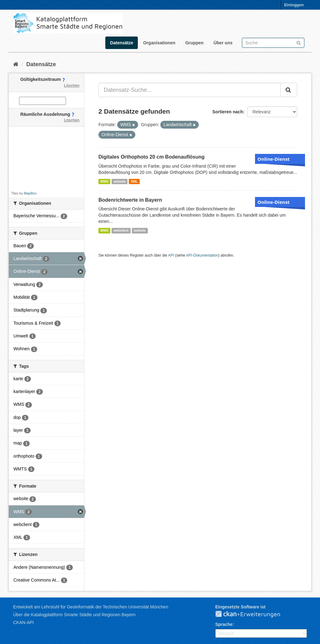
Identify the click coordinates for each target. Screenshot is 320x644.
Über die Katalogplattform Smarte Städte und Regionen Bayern (74, 615)
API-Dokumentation (202, 255)
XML (134, 181)
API (171, 255)
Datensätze (122, 43)
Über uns (223, 43)
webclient (121, 230)
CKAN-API (23, 622)
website (120, 181)
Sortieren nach (227, 112)
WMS (104, 181)
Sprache (224, 624)
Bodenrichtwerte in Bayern (130, 200)
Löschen (72, 86)
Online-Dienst (274, 159)
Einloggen (294, 5)
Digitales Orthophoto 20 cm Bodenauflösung (152, 157)
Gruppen (194, 43)
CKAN (253, 614)
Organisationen (159, 43)
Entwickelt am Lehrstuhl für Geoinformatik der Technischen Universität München (91, 607)
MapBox (30, 193)
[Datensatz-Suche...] (190, 90)
